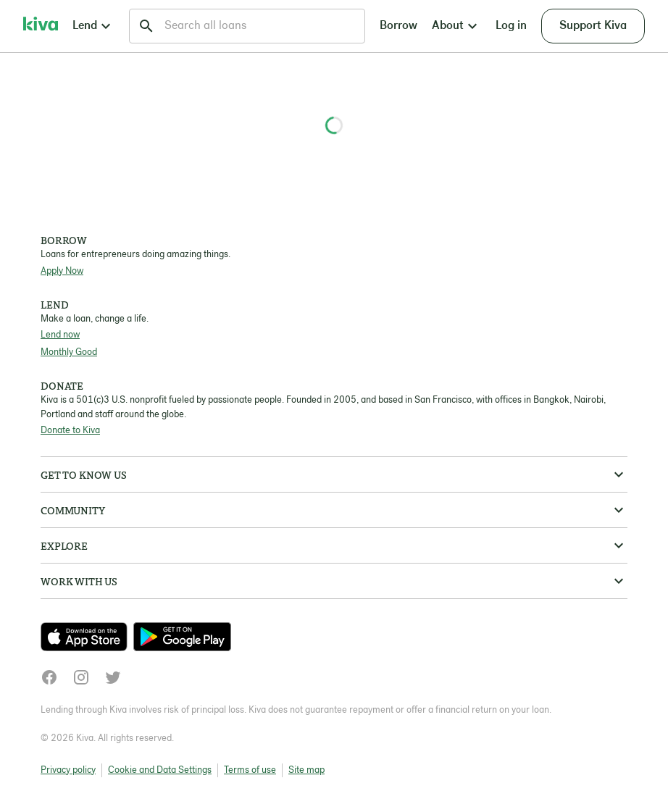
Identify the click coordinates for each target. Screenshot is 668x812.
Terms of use (250, 770)
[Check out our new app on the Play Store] (182, 637)
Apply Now (62, 271)
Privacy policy (68, 770)
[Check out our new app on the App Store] (87, 637)
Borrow (398, 26)
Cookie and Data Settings (160, 770)
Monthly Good (69, 352)
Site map (306, 770)
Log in (511, 26)
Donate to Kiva (70, 431)
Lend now (60, 335)
